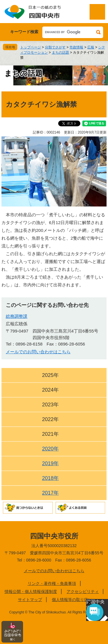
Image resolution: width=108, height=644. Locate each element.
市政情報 (76, 47)
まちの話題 (60, 52)
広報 (91, 47)
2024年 (50, 390)
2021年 (50, 434)
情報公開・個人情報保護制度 (31, 592)
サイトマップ (30, 600)
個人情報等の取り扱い (72, 600)
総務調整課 (17, 316)
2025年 (50, 375)
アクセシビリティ (83, 592)
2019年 (50, 463)
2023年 (50, 405)
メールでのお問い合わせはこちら (38, 352)
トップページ (31, 47)
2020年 (50, 449)
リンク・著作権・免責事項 (52, 583)
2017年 (50, 493)
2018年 (50, 478)
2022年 (50, 419)
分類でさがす (55, 47)
